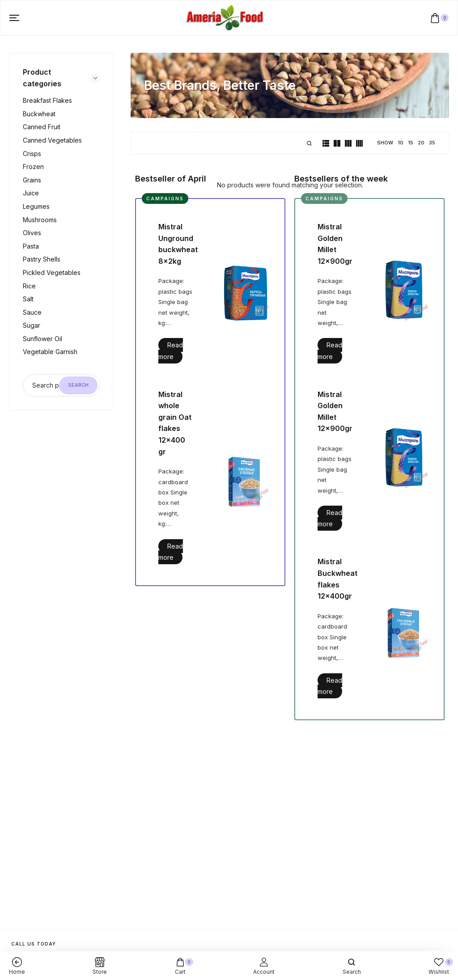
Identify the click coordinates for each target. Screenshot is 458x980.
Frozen (33, 167)
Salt (28, 299)
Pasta (31, 246)
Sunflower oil (42, 339)
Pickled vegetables (52, 272)
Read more (171, 351)
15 (411, 143)
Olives (32, 233)
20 (421, 143)
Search (78, 385)
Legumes (36, 206)
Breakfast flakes (47, 100)
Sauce (32, 312)
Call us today (34, 944)
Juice (31, 193)
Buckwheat (39, 114)
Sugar (32, 325)
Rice (29, 286)
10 (401, 143)
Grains (32, 180)
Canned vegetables (52, 140)
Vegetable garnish (50, 352)
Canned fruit (42, 127)
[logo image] (225, 17)
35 (432, 143)
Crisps (32, 154)
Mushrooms (40, 220)
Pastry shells (42, 259)
